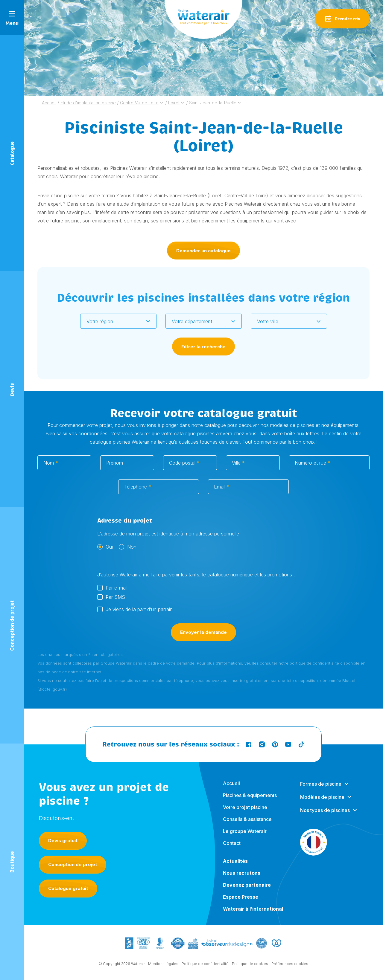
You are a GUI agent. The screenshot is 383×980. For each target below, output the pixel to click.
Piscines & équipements (250, 801)
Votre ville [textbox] (268, 321)
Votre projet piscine (245, 813)
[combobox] (118, 321)
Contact (232, 848)
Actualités (235, 866)
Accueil (231, 789)
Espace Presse (241, 902)
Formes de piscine (321, 789)
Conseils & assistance (247, 825)
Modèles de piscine (322, 802)
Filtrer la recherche (203, 347)
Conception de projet (73, 864)
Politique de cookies (250, 964)
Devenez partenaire (247, 890)
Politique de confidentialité (205, 964)
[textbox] (115, 321)
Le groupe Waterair (245, 836)
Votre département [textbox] (192, 321)
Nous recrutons (242, 878)
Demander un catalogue (203, 251)
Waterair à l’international (253, 914)
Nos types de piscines (325, 816)
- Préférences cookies (289, 964)
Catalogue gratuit (68, 888)
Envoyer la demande (203, 638)
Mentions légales (163, 964)
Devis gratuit (63, 841)
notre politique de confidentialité (309, 669)
